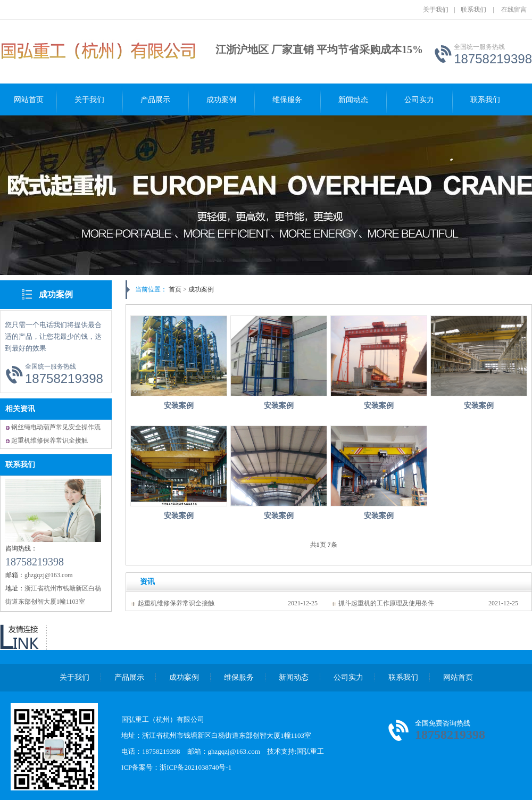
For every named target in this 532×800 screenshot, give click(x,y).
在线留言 (514, 10)
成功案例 (221, 100)
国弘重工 (310, 751)
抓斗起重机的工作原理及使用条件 (386, 603)
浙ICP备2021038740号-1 (196, 767)
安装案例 (179, 406)
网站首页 (29, 100)
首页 (175, 289)
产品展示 (155, 100)
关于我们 (436, 10)
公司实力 (419, 100)
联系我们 (473, 10)
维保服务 (287, 100)
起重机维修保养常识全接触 (49, 440)
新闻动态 (353, 100)
